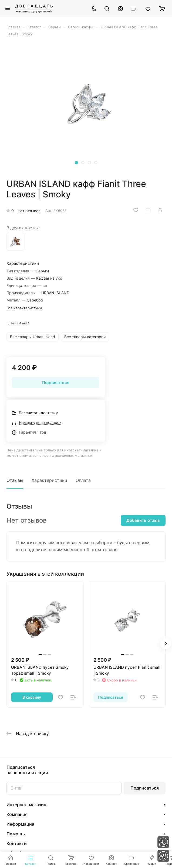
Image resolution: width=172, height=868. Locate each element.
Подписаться (145, 788)
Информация (20, 824)
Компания (17, 814)
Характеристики (49, 480)
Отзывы (15, 480)
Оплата (83, 480)
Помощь (16, 834)
